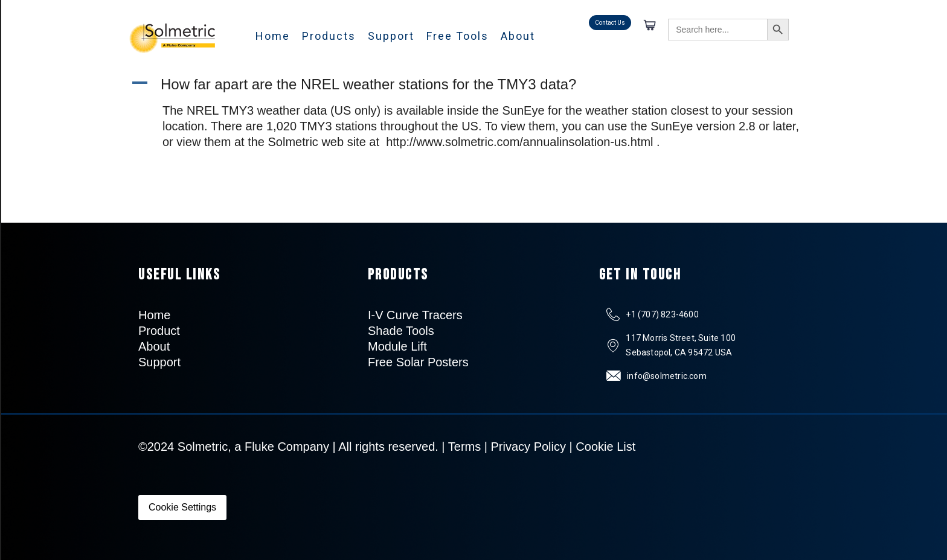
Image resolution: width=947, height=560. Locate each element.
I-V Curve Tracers (415, 315)
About (518, 36)
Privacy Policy (528, 447)
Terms (464, 447)
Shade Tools (401, 331)
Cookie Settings (182, 507)
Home (273, 36)
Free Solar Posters (418, 362)
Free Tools (457, 36)
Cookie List (605, 447)
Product (159, 331)
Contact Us (610, 23)
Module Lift (397, 346)
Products (329, 36)
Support (391, 36)
